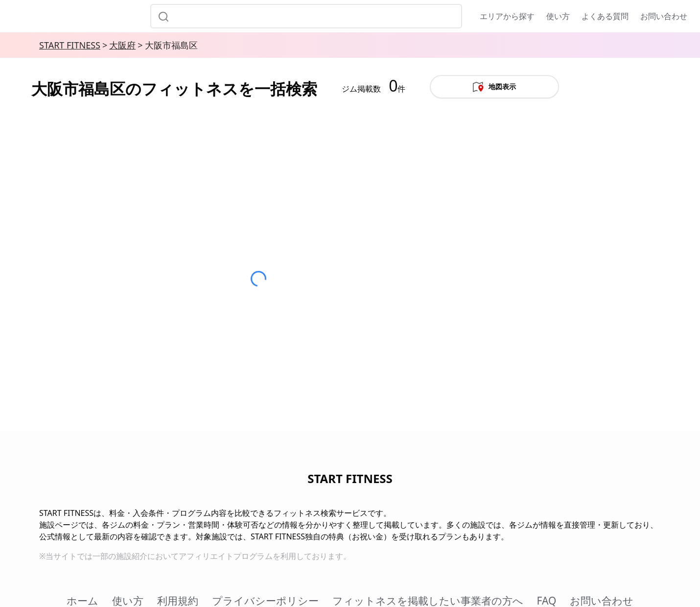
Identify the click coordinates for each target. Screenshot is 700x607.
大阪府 (122, 45)
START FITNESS (70, 45)
